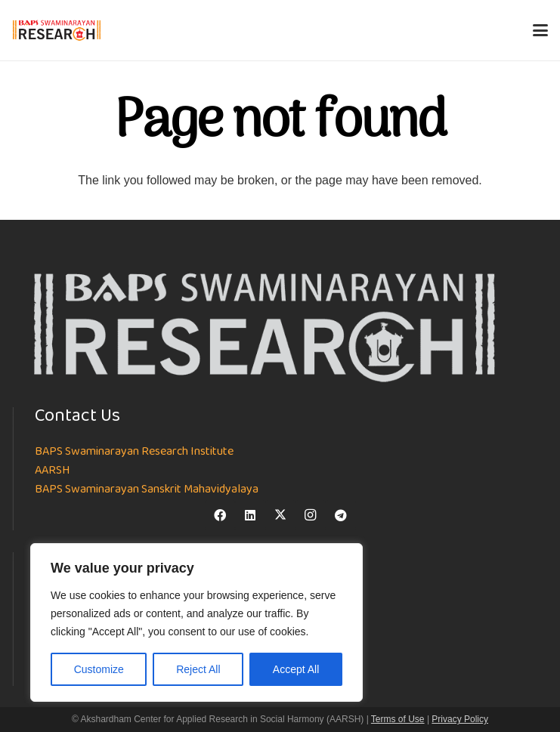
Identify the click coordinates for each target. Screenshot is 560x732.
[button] (540, 30)
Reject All (198, 669)
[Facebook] (220, 515)
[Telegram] (341, 515)
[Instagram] (311, 515)
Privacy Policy (460, 719)
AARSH (52, 471)
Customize (99, 669)
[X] (280, 515)
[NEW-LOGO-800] (57, 30)
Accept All (296, 669)
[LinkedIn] (250, 515)
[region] (196, 622)
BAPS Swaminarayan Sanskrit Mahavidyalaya (147, 490)
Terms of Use (398, 719)
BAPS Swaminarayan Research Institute (134, 452)
